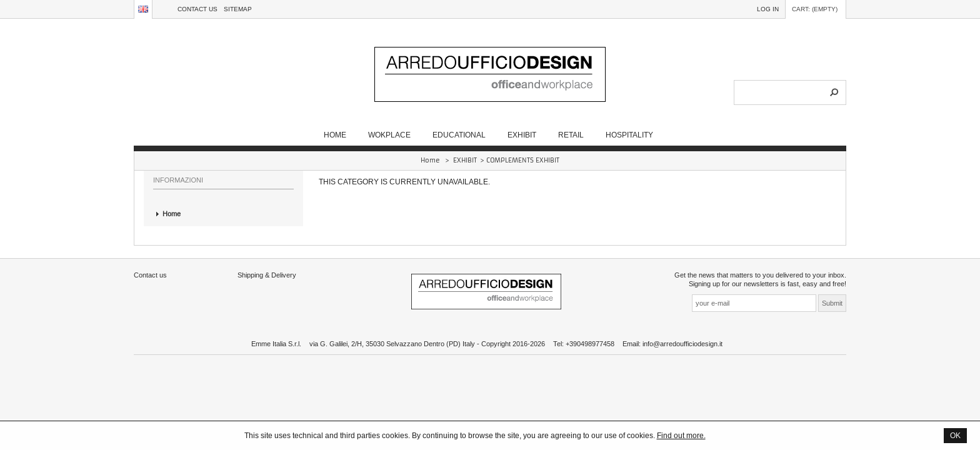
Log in (768, 9)
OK (955, 435)
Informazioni (178, 180)
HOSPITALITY (629, 135)
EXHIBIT (522, 135)
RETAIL (571, 135)
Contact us (197, 9)
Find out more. (681, 435)
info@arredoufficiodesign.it (682, 344)
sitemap (238, 9)
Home (335, 135)
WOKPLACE (389, 135)
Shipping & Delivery (267, 275)
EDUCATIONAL (459, 135)
